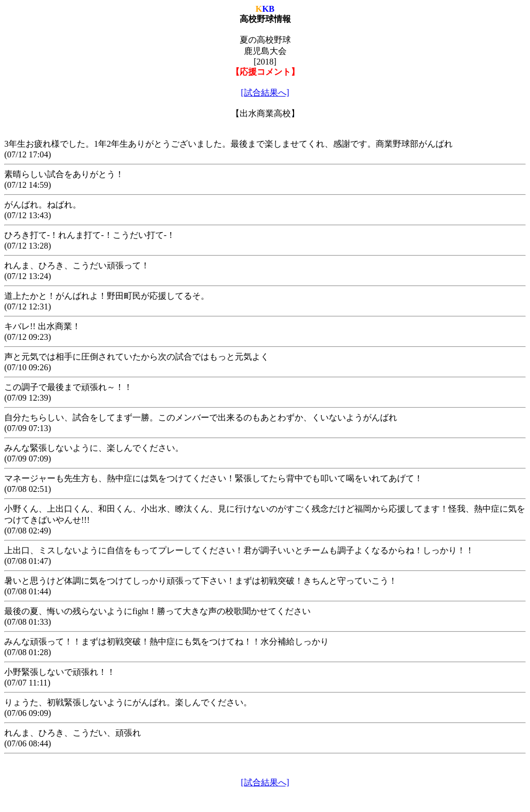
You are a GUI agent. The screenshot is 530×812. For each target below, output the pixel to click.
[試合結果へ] (265, 93)
